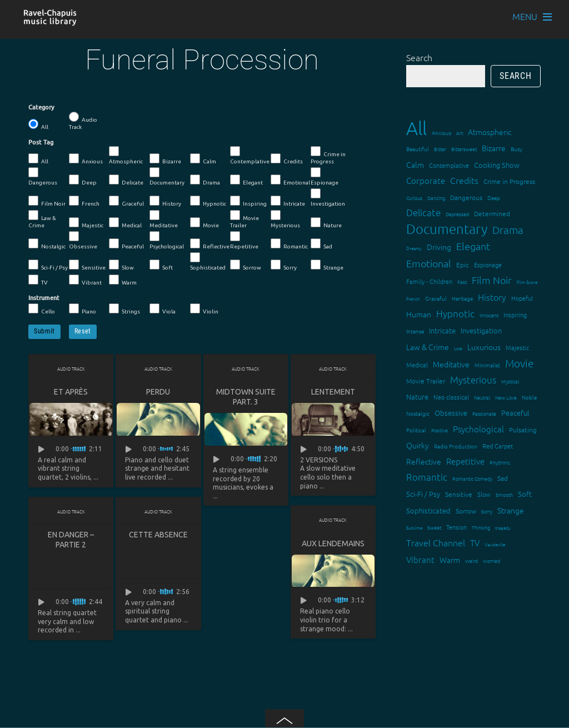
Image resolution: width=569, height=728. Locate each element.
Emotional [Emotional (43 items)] (429, 263)
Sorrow (246, 265)
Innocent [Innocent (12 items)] (489, 315)
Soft (161, 265)
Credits (287, 159)
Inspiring (248, 201)
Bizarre (165, 159)
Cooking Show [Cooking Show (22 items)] (497, 165)
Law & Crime (42, 219)
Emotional (290, 180)
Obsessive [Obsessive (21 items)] (451, 413)
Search (419, 57)
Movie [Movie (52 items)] (519, 363)
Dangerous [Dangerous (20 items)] (466, 197)
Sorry (284, 265)
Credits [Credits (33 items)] (464, 180)
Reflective (210, 244)
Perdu (158, 392)
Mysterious (285, 219)
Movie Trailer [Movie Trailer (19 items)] (426, 381)
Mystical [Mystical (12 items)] (510, 381)
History (165, 201)
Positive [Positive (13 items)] (440, 430)
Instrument (44, 298)
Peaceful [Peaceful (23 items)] (515, 413)
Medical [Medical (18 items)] (417, 365)
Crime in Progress (328, 155)
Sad (321, 244)
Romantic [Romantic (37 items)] (427, 477)
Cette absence (158, 535)
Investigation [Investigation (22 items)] (481, 330)
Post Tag (41, 142)
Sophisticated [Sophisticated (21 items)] (428, 510)
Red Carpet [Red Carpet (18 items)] (498, 446)
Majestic (86, 223)
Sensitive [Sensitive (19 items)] (459, 494)
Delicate (126, 180)
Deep (83, 180)
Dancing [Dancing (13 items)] (436, 198)
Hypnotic (208, 201)
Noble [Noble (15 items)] (529, 397)
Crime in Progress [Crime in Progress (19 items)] (509, 181)
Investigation (328, 198)
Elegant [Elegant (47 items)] (473, 246)
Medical (125, 223)
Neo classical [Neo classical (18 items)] (451, 397)
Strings (124, 309)
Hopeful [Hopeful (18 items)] (522, 298)
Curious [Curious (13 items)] (414, 198)
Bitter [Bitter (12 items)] (440, 149)
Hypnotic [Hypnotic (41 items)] (455, 313)
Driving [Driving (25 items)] (439, 247)
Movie (204, 223)
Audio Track (83, 121)
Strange (327, 265)
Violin (204, 309)
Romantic (289, 244)
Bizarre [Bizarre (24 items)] (494, 148)
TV (38, 280)
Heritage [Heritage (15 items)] (462, 298)
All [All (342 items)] (416, 128)
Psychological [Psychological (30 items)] (478, 429)
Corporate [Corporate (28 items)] (426, 180)
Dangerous (43, 176)
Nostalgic (47, 244)
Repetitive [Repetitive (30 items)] (465, 461)
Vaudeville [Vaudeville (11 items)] (495, 544)
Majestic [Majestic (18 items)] (517, 347)
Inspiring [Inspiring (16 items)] (515, 315)
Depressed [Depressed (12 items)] (457, 214)
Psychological (167, 240)
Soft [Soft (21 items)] (525, 494)
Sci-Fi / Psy (48, 265)
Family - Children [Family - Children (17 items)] (429, 281)
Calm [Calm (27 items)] (415, 164)
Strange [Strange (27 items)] (511, 510)
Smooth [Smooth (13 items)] (504, 494)
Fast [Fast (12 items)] (462, 281)
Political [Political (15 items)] (416, 430)
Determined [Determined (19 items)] (492, 213)
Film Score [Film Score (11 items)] (527, 282)
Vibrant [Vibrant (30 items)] (420, 559)
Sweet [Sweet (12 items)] (434, 527)
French (84, 201)
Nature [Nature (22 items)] (417, 397)
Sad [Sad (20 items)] (503, 478)
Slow (121, 265)
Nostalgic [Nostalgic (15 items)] (418, 413)
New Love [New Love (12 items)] (506, 397)
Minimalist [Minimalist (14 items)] (487, 365)
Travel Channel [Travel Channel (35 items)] (436, 542)
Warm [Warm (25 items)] (450, 560)
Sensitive (87, 265)
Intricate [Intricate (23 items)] (442, 330)
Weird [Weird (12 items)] (471, 560)
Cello (42, 309)
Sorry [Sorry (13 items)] (487, 511)
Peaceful (126, 244)
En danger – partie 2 (71, 540)
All (38, 124)
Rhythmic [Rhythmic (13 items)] (500, 462)
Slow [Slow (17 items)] (484, 494)
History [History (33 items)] (492, 297)
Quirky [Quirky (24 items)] (418, 445)
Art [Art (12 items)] (460, 133)
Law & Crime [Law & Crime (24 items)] (428, 347)
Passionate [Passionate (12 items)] (484, 413)
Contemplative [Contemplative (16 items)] (449, 165)
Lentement (333, 392)
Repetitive (244, 240)
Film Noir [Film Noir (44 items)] (492, 280)
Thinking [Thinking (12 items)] (481, 527)
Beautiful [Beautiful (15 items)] (418, 149)
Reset (83, 331)
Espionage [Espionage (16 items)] (488, 265)
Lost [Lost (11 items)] (458, 348)
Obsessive (83, 240)
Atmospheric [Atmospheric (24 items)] (490, 132)
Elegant (246, 180)
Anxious (86, 159)
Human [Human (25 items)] (419, 314)
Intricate (288, 201)
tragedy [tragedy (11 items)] (503, 528)
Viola (163, 309)
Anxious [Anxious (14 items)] (441, 133)
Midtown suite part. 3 (246, 397)
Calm (203, 159)
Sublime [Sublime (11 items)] (414, 528)
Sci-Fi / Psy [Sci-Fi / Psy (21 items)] (423, 494)
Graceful (126, 201)
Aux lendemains (333, 543)
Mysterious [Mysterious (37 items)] (473, 380)
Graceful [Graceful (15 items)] (436, 298)
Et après (71, 392)
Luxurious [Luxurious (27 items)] (484, 347)
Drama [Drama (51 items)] (508, 230)
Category (41, 107)
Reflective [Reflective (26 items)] (424, 461)
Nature (326, 223)
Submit (44, 331)
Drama (205, 180)
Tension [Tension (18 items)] (456, 527)
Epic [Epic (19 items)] (463, 265)
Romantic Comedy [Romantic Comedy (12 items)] (472, 478)
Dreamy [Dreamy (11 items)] (414, 248)
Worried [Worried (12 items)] (491, 560)
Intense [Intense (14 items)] (415, 331)
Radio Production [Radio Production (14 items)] (456, 446)
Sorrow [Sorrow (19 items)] (466, 511)
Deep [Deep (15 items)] (494, 198)
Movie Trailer (244, 219)
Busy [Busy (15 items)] (516, 149)
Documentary (167, 176)
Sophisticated (208, 261)
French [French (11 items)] (413, 299)
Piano (83, 309)
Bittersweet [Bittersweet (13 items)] (464, 149)
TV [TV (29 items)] (475, 543)
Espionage (325, 176)
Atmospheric (126, 155)
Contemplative (250, 155)
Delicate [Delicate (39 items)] (423, 212)
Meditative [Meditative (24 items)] (451, 364)
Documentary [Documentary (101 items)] (447, 229)
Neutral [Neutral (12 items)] (482, 397)
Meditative (164, 219)
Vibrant (85, 280)
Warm (123, 280)
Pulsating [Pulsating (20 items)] (523, 430)
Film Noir (47, 201)
